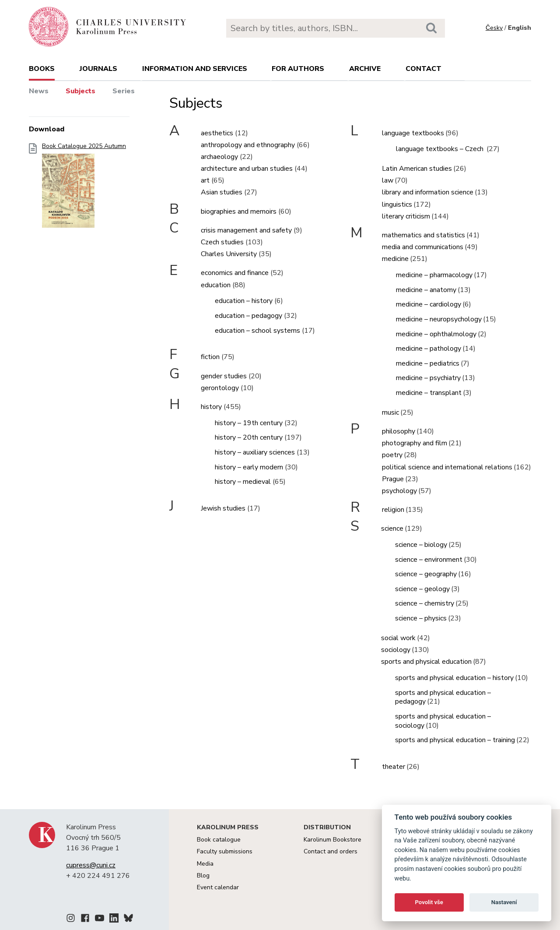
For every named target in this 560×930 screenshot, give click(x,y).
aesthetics (217, 133)
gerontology (220, 388)
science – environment (429, 560)
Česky (494, 28)
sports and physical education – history (454, 678)
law (388, 180)
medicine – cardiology (429, 304)
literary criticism (406, 216)
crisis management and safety (246, 230)
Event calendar (218, 887)
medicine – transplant (429, 393)
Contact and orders (331, 851)
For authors (298, 69)
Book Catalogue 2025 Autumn (84, 188)
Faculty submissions (225, 851)
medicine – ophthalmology (436, 334)
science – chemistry (425, 603)
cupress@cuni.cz (91, 865)
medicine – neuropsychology (439, 319)
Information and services (195, 69)
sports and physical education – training (455, 740)
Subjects (80, 91)
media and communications (423, 247)
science (392, 528)
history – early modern (249, 467)
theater (394, 767)
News (39, 91)
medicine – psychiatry (428, 378)
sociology (396, 650)
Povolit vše (429, 902)
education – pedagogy (248, 316)
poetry (392, 455)
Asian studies (222, 192)
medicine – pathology (429, 349)
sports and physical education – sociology (443, 721)
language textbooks (413, 133)
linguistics (397, 204)
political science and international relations (447, 467)
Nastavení (504, 902)
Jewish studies (223, 508)
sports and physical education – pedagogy (443, 697)
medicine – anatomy (426, 290)
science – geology (422, 589)
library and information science (428, 192)
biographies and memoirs (239, 211)
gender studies (224, 376)
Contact (423, 69)
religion (393, 510)
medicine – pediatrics (428, 363)
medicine (395, 259)
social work (398, 638)
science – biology (421, 545)
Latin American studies (417, 169)
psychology (399, 491)
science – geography (426, 574)
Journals (98, 69)
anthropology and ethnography (248, 145)
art (205, 180)
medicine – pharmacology (434, 275)
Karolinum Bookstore (332, 840)
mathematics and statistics (423, 235)
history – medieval (243, 482)
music (390, 412)
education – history (244, 301)
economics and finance (235, 273)
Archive (365, 69)
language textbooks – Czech (441, 149)
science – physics (421, 618)
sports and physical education (426, 662)
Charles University (229, 254)
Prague (393, 479)
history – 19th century (249, 423)
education (216, 285)
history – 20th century (249, 437)
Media (205, 864)
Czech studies (222, 242)
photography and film (415, 443)
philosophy (399, 431)
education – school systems (257, 331)
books (42, 69)
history (211, 407)
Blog (203, 875)
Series (124, 91)
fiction (210, 357)
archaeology (219, 157)
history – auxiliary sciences (255, 452)
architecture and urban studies (247, 169)
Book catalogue (219, 840)
